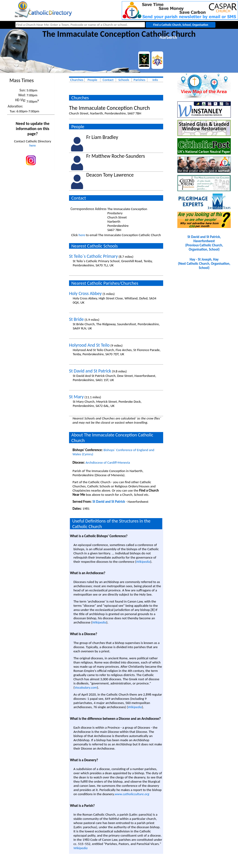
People (93, 80)
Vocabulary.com (86, 687)
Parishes (139, 80)
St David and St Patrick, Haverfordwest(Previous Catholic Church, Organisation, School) (204, 243)
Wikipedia (143, 562)
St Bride (76, 319)
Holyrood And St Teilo (89, 345)
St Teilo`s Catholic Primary (93, 256)
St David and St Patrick (90, 371)
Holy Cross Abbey (85, 293)
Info (155, 80)
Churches (77, 80)
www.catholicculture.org (132, 794)
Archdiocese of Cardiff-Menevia (108, 462)
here (33, 145)
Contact (108, 80)
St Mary (76, 397)
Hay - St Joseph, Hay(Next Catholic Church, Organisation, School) (204, 264)
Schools (124, 80)
